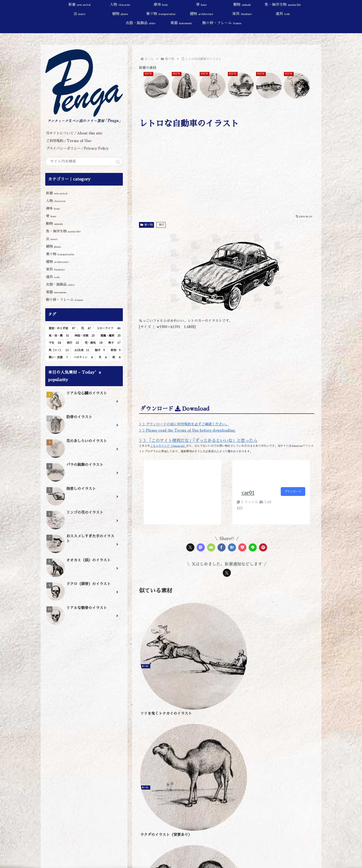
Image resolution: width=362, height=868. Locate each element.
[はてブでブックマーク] (232, 547)
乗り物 (146, 225)
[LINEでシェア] (253, 547)
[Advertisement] (227, 178)
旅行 (162, 225)
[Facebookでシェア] (222, 547)
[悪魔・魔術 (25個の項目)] (110, 336)
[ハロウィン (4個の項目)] (83, 358)
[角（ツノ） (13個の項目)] (58, 350)
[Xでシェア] (190, 547)
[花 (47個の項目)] (85, 329)
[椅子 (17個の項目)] (114, 343)
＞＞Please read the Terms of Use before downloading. (187, 430)
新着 (57, 193)
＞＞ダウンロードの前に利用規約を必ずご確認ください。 (184, 424)
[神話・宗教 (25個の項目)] (84, 336)
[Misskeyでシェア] (211, 547)
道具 (53, 277)
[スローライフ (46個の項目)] (108, 329)
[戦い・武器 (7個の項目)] (58, 358)
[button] (118, 162)
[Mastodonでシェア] (201, 547)
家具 (55, 269)
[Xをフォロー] (227, 573)
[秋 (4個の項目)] (116, 358)
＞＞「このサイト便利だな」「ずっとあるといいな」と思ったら (198, 441)
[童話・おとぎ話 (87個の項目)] (61, 329)
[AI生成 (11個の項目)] (81, 350)
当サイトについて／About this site (74, 133)
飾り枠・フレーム (65, 300)
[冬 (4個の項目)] (102, 358)
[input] (84, 161)
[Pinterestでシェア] (263, 547)
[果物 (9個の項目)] (115, 350)
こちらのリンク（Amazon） (168, 446)
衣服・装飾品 (60, 284)
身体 (53, 208)
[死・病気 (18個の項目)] (93, 343)
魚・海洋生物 (63, 231)
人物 (56, 201)
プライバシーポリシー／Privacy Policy (79, 148)
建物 (57, 262)
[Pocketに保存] (242, 547)
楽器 (56, 292)
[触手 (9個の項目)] (100, 350)
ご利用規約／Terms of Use (69, 141)
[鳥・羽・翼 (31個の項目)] (58, 336)
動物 (54, 224)
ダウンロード (293, 492)
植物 (53, 246)
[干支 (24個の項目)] (54, 343)
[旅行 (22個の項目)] (72, 343)
